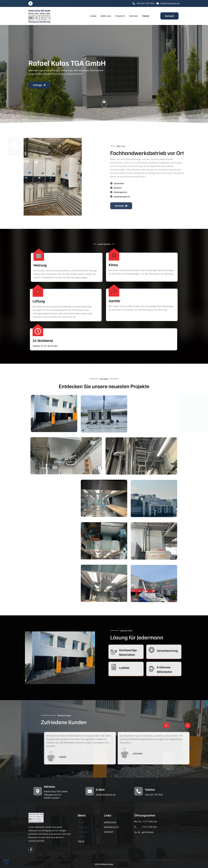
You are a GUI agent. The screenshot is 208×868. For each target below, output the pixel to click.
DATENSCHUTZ (111, 827)
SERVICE (134, 16)
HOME (93, 16)
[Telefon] (138, 791)
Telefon (150, 789)
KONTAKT (109, 832)
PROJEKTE (120, 16)
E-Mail (100, 789)
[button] (6, 862)
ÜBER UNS (106, 16)
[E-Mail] (90, 791)
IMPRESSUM (110, 822)
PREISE (146, 16)
